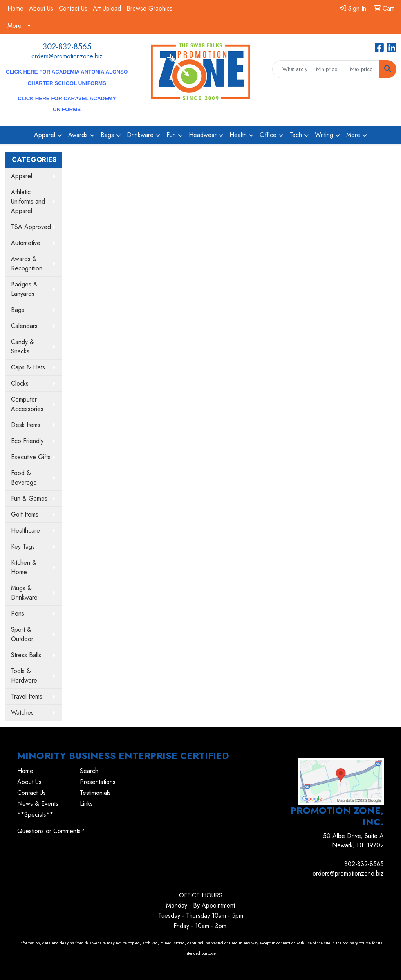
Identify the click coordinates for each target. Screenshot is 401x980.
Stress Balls (26, 655)
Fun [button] (171, 135)
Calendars (24, 326)
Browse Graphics (149, 8)
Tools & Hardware (24, 676)
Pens (18, 613)
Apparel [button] (45, 135)
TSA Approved (31, 227)
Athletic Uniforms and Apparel (28, 201)
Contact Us (73, 8)
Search (89, 771)
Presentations (98, 782)
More (14, 26)
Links (86, 804)
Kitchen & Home (24, 567)
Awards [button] (78, 135)
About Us (41, 8)
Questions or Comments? (51, 831)
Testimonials (95, 793)
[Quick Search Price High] (363, 69)
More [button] (353, 135)
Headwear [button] (203, 135)
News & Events (38, 804)
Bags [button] (107, 135)
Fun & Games (29, 498)
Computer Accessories (27, 404)
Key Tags (23, 547)
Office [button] (268, 135)
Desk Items (26, 425)
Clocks (20, 383)
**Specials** (35, 815)
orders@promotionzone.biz (67, 56)
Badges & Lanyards (24, 289)
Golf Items (25, 514)
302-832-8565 (67, 47)
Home (15, 8)
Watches (22, 712)
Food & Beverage (24, 478)
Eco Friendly (27, 441)
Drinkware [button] (140, 135)
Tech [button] (296, 135)
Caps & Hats (28, 367)
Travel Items (27, 696)
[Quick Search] (292, 69)
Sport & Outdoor (22, 634)
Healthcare (25, 531)
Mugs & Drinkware (24, 593)
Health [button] (238, 135)
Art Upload (107, 8)
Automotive (26, 243)
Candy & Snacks (23, 347)
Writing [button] (324, 135)
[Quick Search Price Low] (329, 69)
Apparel (22, 176)
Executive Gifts (31, 457)
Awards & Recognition (27, 264)
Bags (18, 310)
